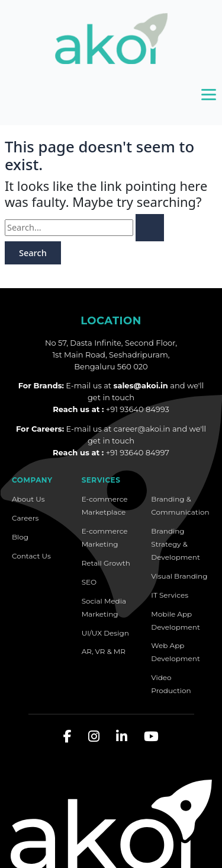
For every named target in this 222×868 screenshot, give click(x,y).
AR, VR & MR (104, 651)
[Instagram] (94, 737)
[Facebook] (67, 737)
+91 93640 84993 (138, 409)
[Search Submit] (150, 228)
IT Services (170, 595)
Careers (25, 518)
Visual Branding (179, 576)
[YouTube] (151, 737)
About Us (28, 499)
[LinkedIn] (122, 737)
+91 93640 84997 (138, 452)
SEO (89, 582)
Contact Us (31, 556)
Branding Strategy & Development (175, 544)
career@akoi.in (142, 429)
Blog (20, 537)
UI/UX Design (105, 633)
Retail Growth (106, 563)
